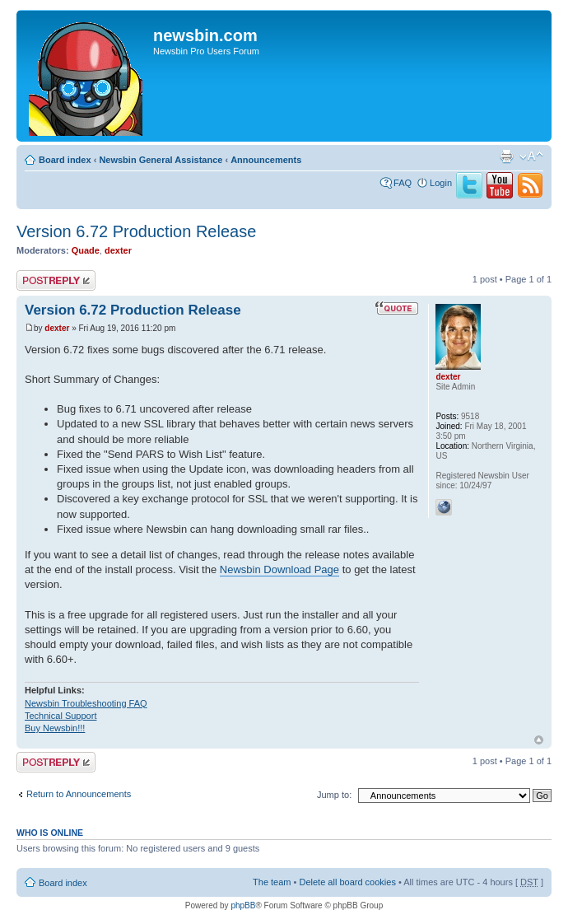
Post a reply (56, 280)
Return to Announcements (79, 794)
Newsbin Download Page (279, 569)
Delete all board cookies (347, 882)
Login (441, 183)
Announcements (266, 160)
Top (539, 740)
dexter (118, 250)
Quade (86, 250)
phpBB (243, 905)
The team (272, 882)
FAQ (403, 183)
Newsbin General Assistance (161, 160)
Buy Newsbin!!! (55, 728)
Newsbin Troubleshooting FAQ (86, 703)
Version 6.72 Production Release (136, 231)
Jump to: (334, 795)
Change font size (531, 156)
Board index (65, 160)
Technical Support (61, 716)
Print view (506, 156)
